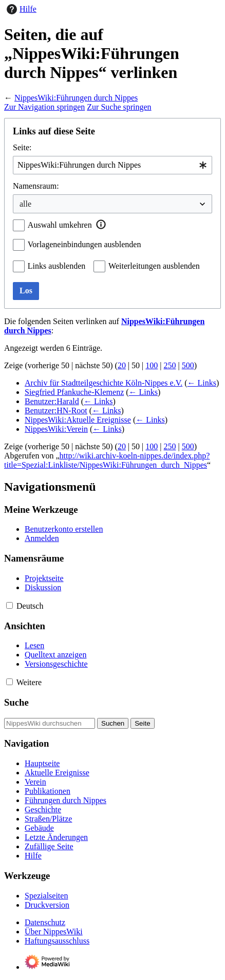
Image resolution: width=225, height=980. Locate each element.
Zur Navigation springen (44, 107)
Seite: (22, 147)
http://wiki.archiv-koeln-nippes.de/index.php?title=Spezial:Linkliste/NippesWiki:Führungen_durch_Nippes (107, 460)
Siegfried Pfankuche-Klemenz (74, 392)
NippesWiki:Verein (56, 429)
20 (122, 365)
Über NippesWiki (54, 932)
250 (170, 365)
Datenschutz (45, 922)
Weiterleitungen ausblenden (154, 266)
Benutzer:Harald (52, 401)
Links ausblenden (57, 266)
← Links (202, 383)
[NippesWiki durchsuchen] (50, 723)
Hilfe (20, 9)
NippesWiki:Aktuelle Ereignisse (78, 420)
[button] (101, 225)
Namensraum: (36, 186)
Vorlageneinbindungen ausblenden (85, 244)
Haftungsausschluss (57, 941)
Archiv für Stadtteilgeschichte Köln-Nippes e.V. (104, 383)
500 (188, 365)
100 (152, 365)
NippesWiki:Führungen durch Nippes (76, 98)
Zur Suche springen (119, 107)
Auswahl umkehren (60, 225)
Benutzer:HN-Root (56, 411)
